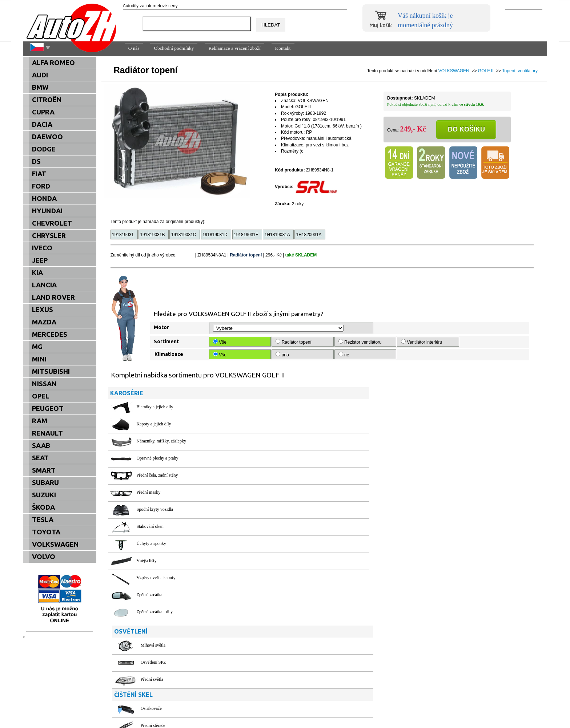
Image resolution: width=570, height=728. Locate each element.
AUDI (40, 75)
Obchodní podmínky (174, 48)
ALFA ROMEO (53, 63)
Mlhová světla (293, 407)
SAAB (41, 446)
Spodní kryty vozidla (155, 509)
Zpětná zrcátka (150, 595)
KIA (37, 273)
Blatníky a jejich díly (155, 407)
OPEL (41, 396)
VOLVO (44, 557)
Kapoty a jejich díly (154, 424)
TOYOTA (46, 532)
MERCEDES (50, 334)
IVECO (42, 248)
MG (37, 347)
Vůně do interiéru (440, 551)
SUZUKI (44, 495)
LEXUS (43, 310)
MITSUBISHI (51, 371)
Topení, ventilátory (520, 71)
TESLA (43, 520)
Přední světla (292, 441)
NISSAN (44, 384)
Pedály (431, 517)
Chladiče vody (293, 551)
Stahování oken (150, 526)
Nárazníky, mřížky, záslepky (161, 441)
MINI (39, 359)
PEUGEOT (48, 409)
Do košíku (466, 129)
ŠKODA (43, 507)
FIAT (39, 174)
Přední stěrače (293, 488)
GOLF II (486, 71)
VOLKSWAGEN (454, 71)
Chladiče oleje (293, 534)
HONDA (44, 199)
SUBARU (45, 483)
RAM (40, 421)
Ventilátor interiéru (422, 342)
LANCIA (44, 285)
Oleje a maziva (438, 453)
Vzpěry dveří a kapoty (156, 578)
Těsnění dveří (437, 488)
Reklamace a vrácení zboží (234, 48)
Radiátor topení (246, 255)
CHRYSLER (49, 236)
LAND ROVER (53, 297)
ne (344, 355)
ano (283, 355)
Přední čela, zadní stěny (157, 475)
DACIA (42, 124)
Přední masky (149, 492)
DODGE (44, 149)
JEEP (40, 260)
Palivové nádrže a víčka (446, 407)
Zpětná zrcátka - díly (155, 612)
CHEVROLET (52, 223)
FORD (41, 186)
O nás (134, 48)
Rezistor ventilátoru (361, 342)
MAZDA (44, 322)
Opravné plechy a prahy (158, 458)
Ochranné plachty (440, 436)
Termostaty (290, 568)
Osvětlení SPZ (293, 424)
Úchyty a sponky (151, 543)
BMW (40, 87)
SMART (44, 470)
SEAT (40, 458)
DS (36, 161)
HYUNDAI (47, 211)
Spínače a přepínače (442, 534)
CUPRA (43, 112)
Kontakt (283, 48)
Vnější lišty (147, 561)
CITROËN (47, 100)
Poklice (431, 470)
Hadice (287, 517)
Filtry (286, 614)
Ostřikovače (291, 470)
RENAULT (47, 433)
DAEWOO (47, 137)
